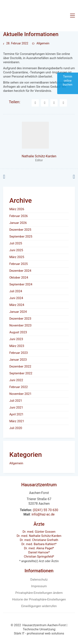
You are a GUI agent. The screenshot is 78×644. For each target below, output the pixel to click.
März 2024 (17, 305)
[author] (35, 135)
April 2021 (16, 414)
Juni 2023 (16, 339)
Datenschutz (39, 580)
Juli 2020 (16, 428)
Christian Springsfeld (38, 557)
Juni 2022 (16, 380)
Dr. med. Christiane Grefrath (39, 540)
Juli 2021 (16, 401)
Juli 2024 (16, 291)
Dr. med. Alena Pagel (38, 548)
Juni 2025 (16, 250)
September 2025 (21, 236)
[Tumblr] (63, 103)
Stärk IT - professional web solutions (39, 633)
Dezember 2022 (20, 366)
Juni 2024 (16, 298)
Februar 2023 (19, 353)
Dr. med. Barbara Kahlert (38, 544)
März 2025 (17, 257)
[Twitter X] (45, 103)
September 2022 (21, 373)
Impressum (39, 586)
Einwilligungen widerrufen (39, 606)
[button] (72, 16)
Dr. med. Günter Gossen (39, 532)
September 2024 (21, 284)
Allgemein (43, 43)
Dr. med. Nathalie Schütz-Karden (39, 536)
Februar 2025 (19, 264)
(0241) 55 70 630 (46, 510)
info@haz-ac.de (43, 514)
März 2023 (17, 346)
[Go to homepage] (33, 16)
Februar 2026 (19, 216)
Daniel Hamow (38, 552)
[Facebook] (35, 103)
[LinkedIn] (54, 103)
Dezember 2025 (20, 230)
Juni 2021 (16, 408)
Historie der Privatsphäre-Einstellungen (39, 599)
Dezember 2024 (20, 271)
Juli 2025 (16, 243)
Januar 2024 (18, 312)
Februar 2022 (19, 387)
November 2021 (20, 394)
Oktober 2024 (19, 278)
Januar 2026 (18, 223)
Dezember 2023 (20, 319)
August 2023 (18, 332)
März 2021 (17, 421)
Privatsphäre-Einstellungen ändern (39, 593)
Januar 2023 (18, 360)
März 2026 (17, 209)
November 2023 (20, 325)
